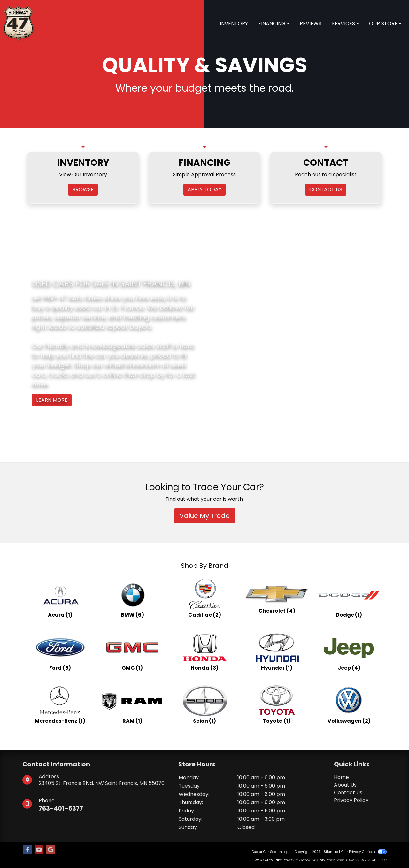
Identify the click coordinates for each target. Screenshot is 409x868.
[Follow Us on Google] (50, 850)
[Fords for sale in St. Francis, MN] (60, 651)
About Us (345, 785)
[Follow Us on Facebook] (27, 850)
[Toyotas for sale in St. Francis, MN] (277, 704)
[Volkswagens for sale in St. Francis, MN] (349, 704)
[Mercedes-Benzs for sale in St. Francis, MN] (60, 704)
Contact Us (348, 792)
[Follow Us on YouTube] (39, 850)
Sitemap (331, 852)
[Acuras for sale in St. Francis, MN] (60, 598)
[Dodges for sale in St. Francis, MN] (349, 598)
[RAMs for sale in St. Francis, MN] (132, 704)
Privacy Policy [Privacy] (351, 800)
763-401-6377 (62, 808)
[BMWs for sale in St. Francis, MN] (132, 598)
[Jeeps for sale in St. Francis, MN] (349, 651)
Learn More (52, 400)
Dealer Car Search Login (272, 852)
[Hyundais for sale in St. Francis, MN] (277, 651)
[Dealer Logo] (19, 23)
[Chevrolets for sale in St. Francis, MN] (277, 598)
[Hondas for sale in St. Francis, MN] (204, 651)
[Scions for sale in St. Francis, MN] (204, 704)
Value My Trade (205, 516)
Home (341, 777)
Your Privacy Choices (364, 852)
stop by (152, 375)
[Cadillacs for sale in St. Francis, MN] (204, 598)
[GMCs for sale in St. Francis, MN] (132, 651)
